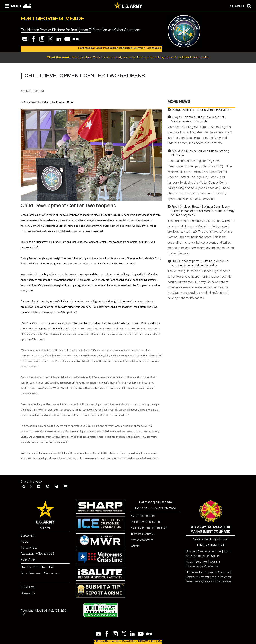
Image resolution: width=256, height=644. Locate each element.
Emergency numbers (143, 516)
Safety (135, 546)
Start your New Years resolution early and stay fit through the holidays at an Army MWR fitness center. (128, 57)
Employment (28, 535)
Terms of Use (29, 548)
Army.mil (45, 528)
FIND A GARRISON (211, 545)
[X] (31, 486)
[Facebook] (24, 486)
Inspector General (142, 534)
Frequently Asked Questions (148, 528)
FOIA (24, 541)
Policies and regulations (146, 522)
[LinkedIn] (39, 486)
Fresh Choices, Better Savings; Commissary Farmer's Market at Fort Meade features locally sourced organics (203, 211)
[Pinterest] (48, 486)
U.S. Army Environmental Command (208, 572)
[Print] (57, 486)
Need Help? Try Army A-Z (37, 567)
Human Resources (197, 562)
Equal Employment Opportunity (40, 573)
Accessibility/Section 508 (37, 554)
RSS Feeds (27, 587)
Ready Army (28, 560)
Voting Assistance (142, 540)
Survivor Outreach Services (204, 551)
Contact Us (28, 593)
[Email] (66, 486)
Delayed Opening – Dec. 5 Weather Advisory (201, 110)
